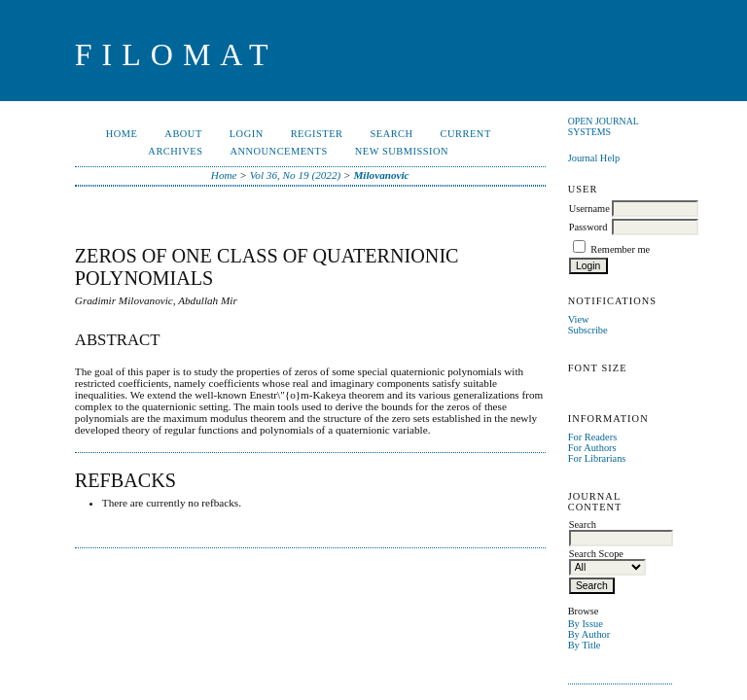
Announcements (278, 151)
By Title (585, 645)
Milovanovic (381, 175)
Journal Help (594, 158)
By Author (589, 634)
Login (247, 134)
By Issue (586, 624)
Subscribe (588, 330)
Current (466, 134)
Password (588, 227)
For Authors (592, 448)
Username (589, 209)
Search (391, 134)
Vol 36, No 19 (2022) (296, 175)
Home (122, 134)
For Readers (593, 437)
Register (317, 134)
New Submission (402, 151)
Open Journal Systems (604, 126)
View (579, 319)
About (183, 134)
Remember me (620, 249)
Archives (175, 151)
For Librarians (597, 458)
